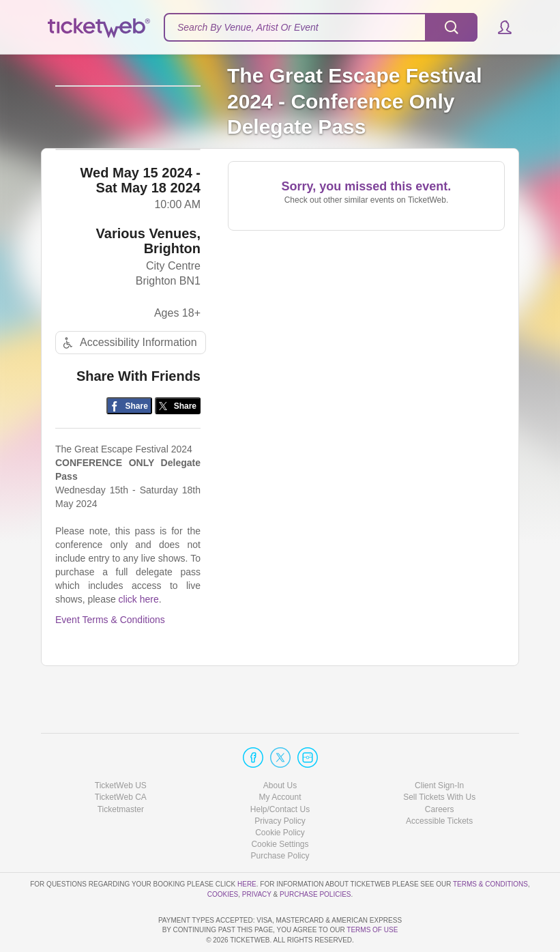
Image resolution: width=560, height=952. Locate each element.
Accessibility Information (128, 376)
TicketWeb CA (121, 758)
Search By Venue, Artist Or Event (248, 27)
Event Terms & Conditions (110, 653)
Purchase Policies (315, 855)
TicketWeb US (121, 747)
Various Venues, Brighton (148, 274)
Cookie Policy (280, 794)
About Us (280, 747)
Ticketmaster (121, 770)
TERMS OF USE (372, 930)
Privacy (257, 855)
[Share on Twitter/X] (178, 439)
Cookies (223, 855)
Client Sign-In (439, 747)
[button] (498, 27)
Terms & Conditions (490, 845)
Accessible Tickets (439, 782)
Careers (440, 770)
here (247, 845)
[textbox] (321, 27)
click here (139, 633)
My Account (280, 758)
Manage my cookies (280, 805)
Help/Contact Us (280, 770)
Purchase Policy (280, 817)
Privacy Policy (280, 782)
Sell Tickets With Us (439, 758)
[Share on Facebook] (129, 439)
